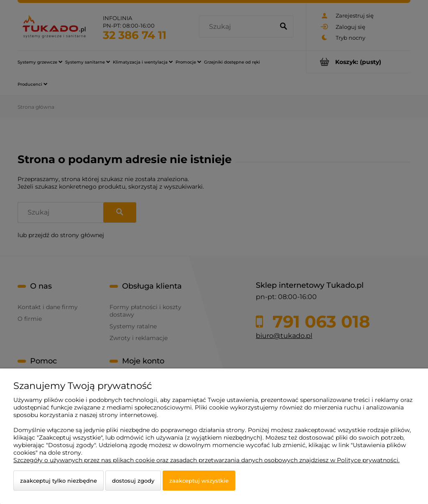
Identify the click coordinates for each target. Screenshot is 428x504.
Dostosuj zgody (133, 481)
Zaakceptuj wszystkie (199, 481)
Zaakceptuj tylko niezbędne (59, 481)
